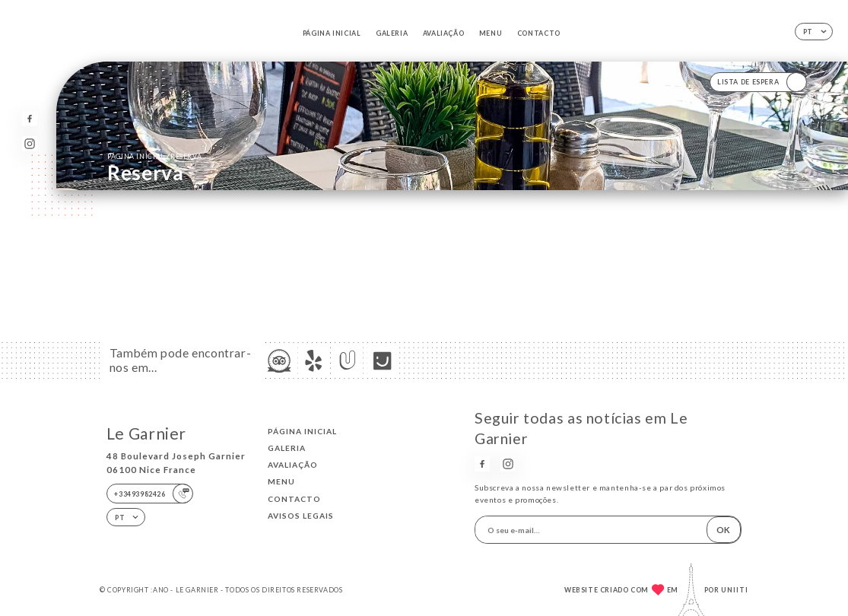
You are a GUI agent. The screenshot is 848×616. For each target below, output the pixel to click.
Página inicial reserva (154, 156)
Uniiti (735, 590)
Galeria (392, 33)
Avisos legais (301, 516)
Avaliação (443, 33)
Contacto (539, 33)
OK (723, 530)
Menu (491, 33)
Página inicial (332, 33)
